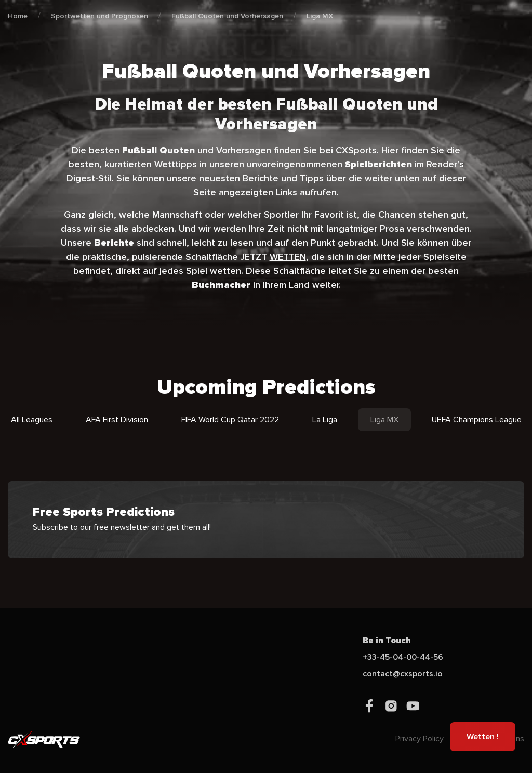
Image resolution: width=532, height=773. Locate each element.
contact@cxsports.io (403, 674)
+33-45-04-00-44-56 (403, 657)
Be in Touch (387, 641)
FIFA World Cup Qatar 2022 (230, 420)
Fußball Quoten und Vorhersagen (227, 16)
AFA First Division (117, 420)
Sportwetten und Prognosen (99, 16)
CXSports (356, 150)
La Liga (325, 420)
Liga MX (320, 16)
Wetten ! (483, 737)
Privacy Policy (420, 739)
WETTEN (288, 257)
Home (18, 16)
